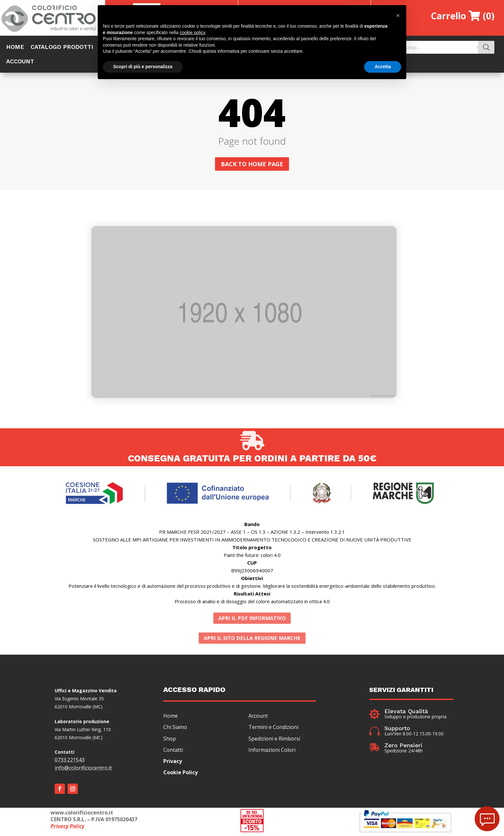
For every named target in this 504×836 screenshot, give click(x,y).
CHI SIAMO (185, 47)
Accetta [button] (383, 818)
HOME (15, 47)
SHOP (108, 47)
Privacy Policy (67, 828)
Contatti (173, 751)
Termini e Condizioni (273, 729)
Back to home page (252, 166)
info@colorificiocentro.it (83, 769)
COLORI (218, 47)
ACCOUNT (20, 62)
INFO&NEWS (307, 47)
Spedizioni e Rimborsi (274, 740)
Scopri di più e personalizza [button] (143, 818)
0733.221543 (70, 761)
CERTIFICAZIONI (259, 47)
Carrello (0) (463, 16)
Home (171, 717)
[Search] (486, 47)
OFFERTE (142, 47)
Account (258, 717)
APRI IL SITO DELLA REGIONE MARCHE (252, 640)
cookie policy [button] (192, 784)
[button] (398, 767)
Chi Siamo (175, 729)
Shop (170, 740)
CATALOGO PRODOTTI (62, 47)
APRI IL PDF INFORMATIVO (252, 620)
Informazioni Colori (272, 751)
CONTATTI (346, 47)
